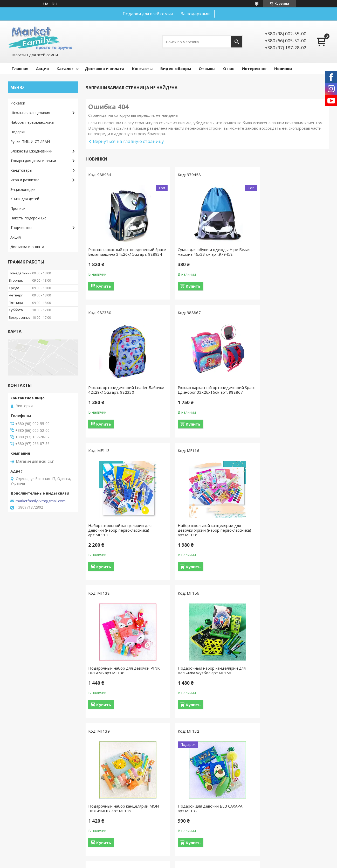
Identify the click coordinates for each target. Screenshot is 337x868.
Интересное (254, 68)
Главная (20, 68)
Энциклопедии (23, 189)
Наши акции (185, 788)
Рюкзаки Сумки (106, 818)
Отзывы (207, 68)
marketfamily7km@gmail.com (41, 501)
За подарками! (196, 14)
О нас (229, 68)
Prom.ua (192, 854)
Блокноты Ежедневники (31, 151)
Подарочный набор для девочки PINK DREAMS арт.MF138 (124, 537)
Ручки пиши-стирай (109, 833)
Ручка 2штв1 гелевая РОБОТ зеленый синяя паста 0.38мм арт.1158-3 (290, 675)
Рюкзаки (18, 103)
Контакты (142, 68)
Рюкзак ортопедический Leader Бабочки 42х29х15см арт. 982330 (285, 252)
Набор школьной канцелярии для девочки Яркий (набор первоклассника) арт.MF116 (286, 397)
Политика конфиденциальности (209, 863)
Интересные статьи (192, 781)
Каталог (65, 68)
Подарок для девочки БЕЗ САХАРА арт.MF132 (121, 675)
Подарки (18, 132)
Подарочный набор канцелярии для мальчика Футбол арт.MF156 (205, 537)
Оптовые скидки (25, 811)
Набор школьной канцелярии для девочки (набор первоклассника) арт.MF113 (203, 397)
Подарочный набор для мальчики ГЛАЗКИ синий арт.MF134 (203, 675)
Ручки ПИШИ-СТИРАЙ (30, 141)
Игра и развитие (25, 180)
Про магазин (22, 803)
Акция (42, 68)
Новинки (283, 68)
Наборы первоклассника (32, 122)
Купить (104, 291)
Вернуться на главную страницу (128, 141)
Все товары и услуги (205, 732)
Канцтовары (21, 170)
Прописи (18, 208)
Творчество (21, 228)
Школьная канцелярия (30, 113)
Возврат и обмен (26, 788)
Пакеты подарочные (28, 218)
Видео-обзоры (176, 68)
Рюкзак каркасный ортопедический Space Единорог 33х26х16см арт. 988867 (121, 397)
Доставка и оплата (105, 68)
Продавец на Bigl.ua (169, 858)
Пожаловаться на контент (160, 863)
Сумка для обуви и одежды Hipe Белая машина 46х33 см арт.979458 (208, 252)
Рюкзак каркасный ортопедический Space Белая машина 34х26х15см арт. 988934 (123, 254)
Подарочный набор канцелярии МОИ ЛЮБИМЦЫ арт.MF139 (289, 537)
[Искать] (237, 42)
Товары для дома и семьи (33, 161)
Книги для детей (25, 199)
